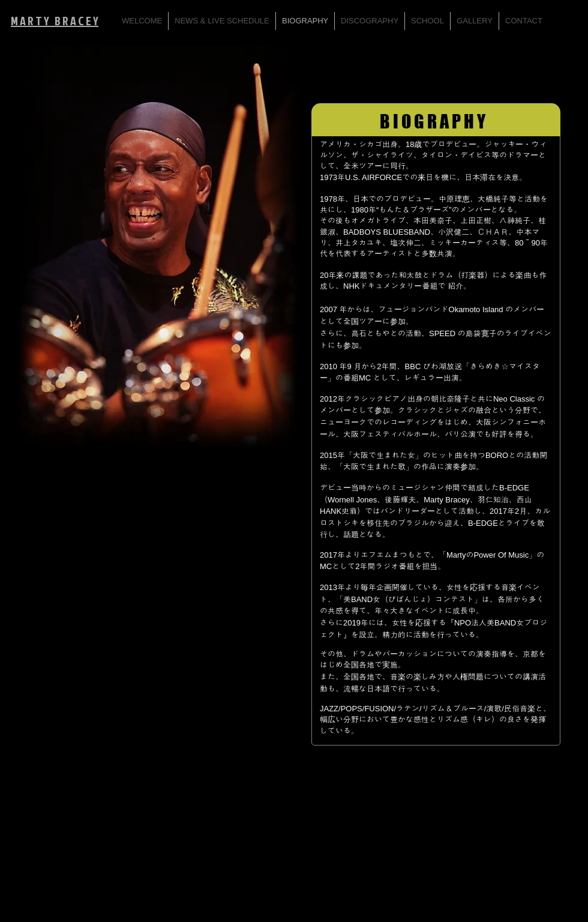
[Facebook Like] (555, 772)
